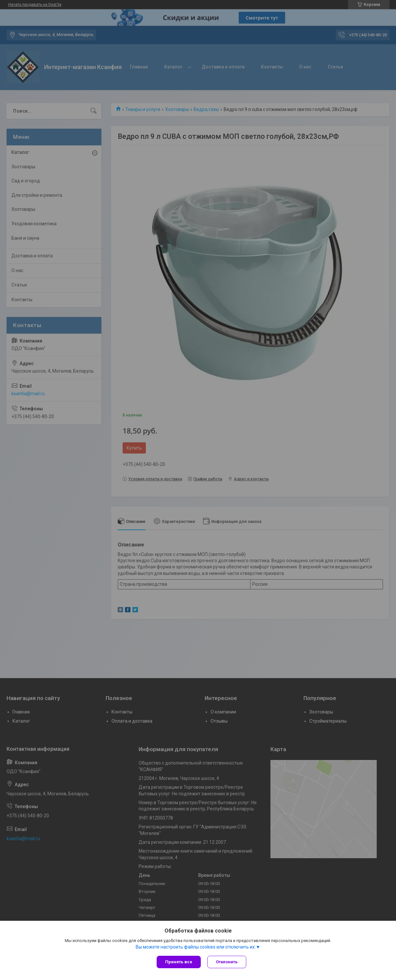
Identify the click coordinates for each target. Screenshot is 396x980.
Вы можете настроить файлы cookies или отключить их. (196, 947)
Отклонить (227, 962)
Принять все (179, 962)
